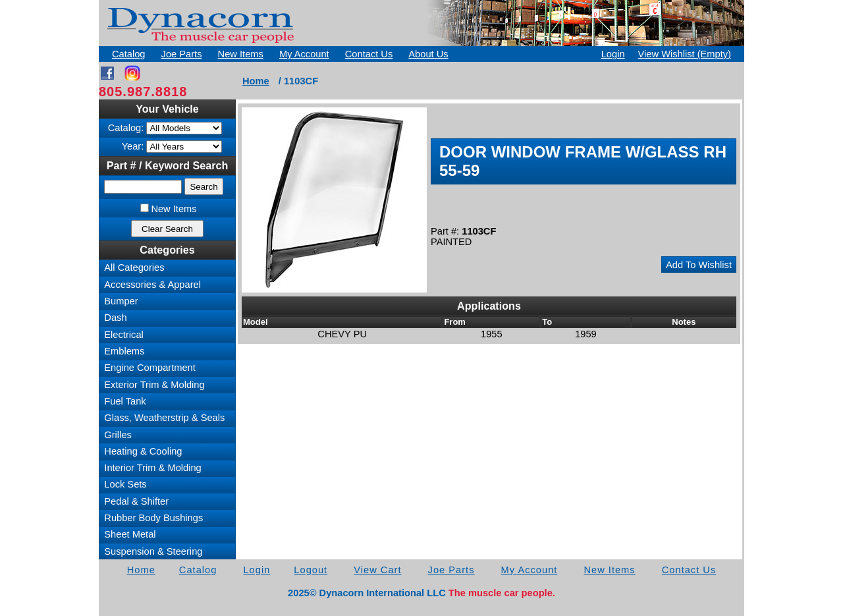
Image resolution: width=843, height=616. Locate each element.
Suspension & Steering (153, 551)
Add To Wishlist (699, 265)
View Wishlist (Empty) (685, 54)
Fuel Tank (125, 401)
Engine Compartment (150, 368)
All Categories (134, 267)
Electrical (123, 335)
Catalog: (126, 128)
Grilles (118, 435)
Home (256, 81)
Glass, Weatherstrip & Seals (164, 418)
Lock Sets (125, 484)
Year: (133, 146)
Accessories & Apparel (152, 285)
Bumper (121, 301)
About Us (428, 54)
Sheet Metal (130, 534)
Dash (115, 318)
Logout (311, 570)
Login (613, 54)
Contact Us (369, 54)
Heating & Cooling (143, 451)
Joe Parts (182, 54)
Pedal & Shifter (136, 501)
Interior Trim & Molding (152, 468)
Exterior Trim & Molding (154, 385)
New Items (241, 54)
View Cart (377, 570)
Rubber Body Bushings (153, 518)
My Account (304, 54)
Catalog (129, 54)
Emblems (124, 351)
